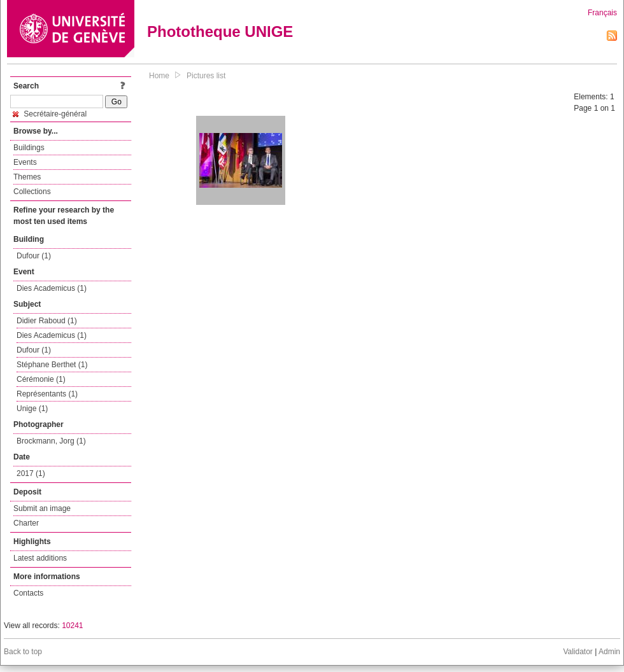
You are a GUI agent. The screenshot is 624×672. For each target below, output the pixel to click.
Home (159, 76)
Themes (27, 177)
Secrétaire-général (50, 114)
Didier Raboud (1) (47, 321)
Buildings (29, 148)
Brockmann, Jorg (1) (51, 441)
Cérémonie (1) (41, 379)
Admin (609, 652)
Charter (26, 523)
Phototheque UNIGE (220, 31)
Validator (578, 652)
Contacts (28, 593)
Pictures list (206, 76)
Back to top (23, 652)
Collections (32, 192)
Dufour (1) (34, 256)
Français (602, 13)
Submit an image (42, 508)
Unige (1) (32, 409)
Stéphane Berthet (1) (52, 365)
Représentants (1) (47, 394)
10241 (72, 626)
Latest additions (40, 558)
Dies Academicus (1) (52, 288)
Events (25, 162)
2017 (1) (31, 473)
